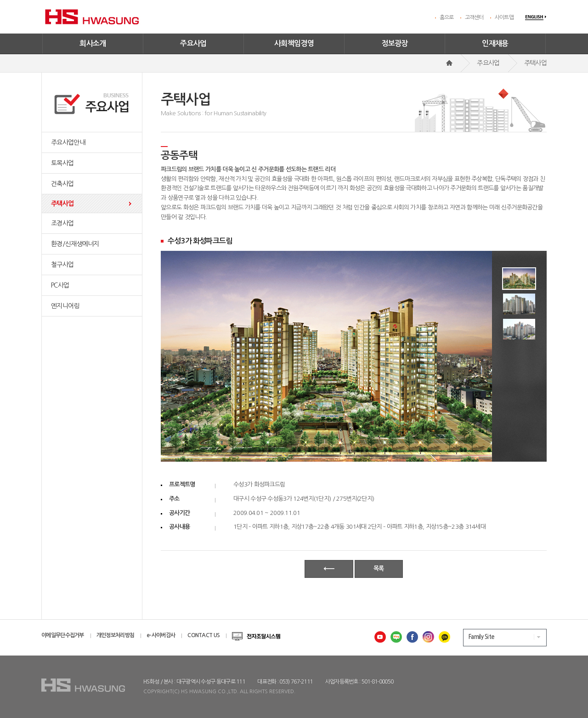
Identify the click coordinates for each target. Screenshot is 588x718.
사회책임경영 (294, 43)
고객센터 (474, 17)
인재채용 (495, 43)
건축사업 (62, 184)
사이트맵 (504, 17)
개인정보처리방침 (115, 635)
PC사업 (60, 285)
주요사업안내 (68, 142)
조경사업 (62, 223)
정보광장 (395, 43)
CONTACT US (204, 635)
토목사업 (62, 163)
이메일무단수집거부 (63, 635)
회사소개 (93, 43)
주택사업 (62, 204)
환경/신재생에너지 (75, 244)
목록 (379, 568)
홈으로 (447, 17)
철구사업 (62, 265)
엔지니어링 (65, 306)
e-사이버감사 (161, 635)
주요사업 (193, 43)
